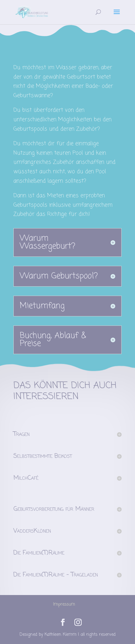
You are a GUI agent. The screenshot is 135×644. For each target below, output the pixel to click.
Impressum (64, 605)
